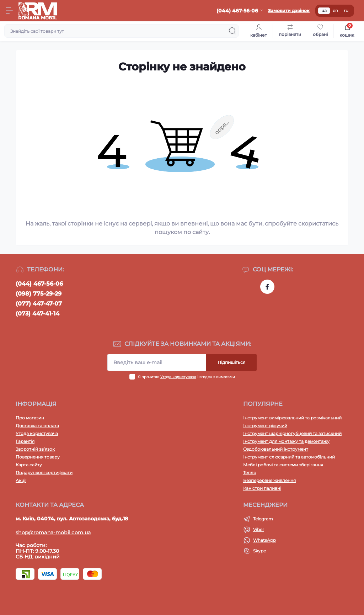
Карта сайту (29, 465)
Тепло (250, 473)
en (335, 10)
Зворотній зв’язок (35, 449)
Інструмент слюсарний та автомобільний (289, 457)
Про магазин (30, 418)
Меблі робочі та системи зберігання (283, 465)
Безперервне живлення (269, 480)
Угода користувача (178, 377)
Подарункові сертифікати (44, 473)
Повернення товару (38, 457)
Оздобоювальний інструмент (276, 449)
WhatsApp (264, 540)
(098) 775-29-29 (39, 294)
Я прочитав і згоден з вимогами (186, 377)
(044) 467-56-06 (39, 284)
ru (346, 10)
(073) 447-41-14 (38, 314)
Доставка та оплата (37, 426)
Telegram (263, 519)
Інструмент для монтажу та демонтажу (286, 441)
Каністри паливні (262, 488)
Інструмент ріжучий (265, 426)
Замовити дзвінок (289, 10)
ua (324, 10)
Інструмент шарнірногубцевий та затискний (292, 433)
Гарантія (25, 441)
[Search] (232, 31)
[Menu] (9, 11)
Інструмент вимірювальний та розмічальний (292, 418)
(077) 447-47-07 (39, 304)
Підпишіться (231, 362)
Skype (259, 551)
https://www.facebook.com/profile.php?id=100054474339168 (267, 287)
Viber (259, 529)
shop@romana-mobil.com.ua (53, 532)
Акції (21, 480)
